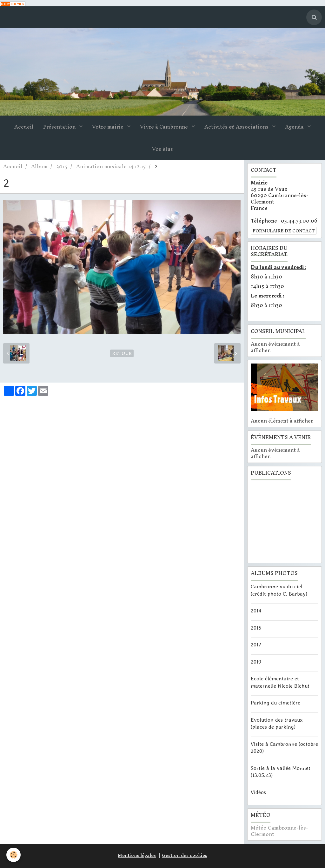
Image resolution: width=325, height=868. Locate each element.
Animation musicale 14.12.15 (111, 166)
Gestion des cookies (185, 855)
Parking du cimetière (275, 703)
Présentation (60, 127)
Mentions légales (137, 855)
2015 (62, 166)
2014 (256, 611)
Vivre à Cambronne (165, 127)
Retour (122, 353)
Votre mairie (108, 127)
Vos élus (162, 149)
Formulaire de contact (284, 231)
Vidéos (258, 792)
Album (39, 166)
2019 (256, 661)
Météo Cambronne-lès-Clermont (279, 831)
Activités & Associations (237, 127)
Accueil (24, 127)
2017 (256, 644)
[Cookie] (13, 855)
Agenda (295, 127)
